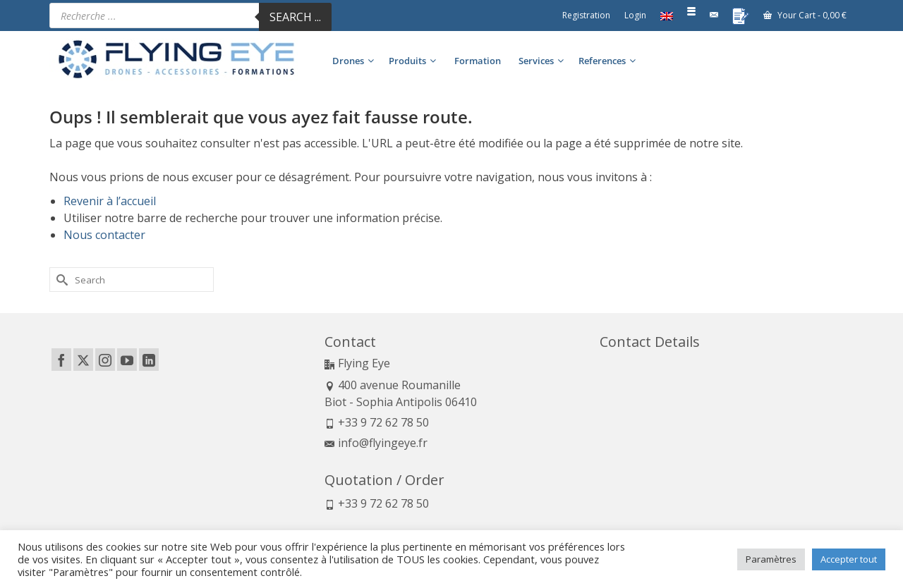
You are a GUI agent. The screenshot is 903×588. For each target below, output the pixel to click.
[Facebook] (61, 360)
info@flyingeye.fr (376, 443)
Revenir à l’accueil (110, 201)
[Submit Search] (60, 280)
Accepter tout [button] (849, 559)
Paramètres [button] (771, 559)
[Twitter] (83, 360)
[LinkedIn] (149, 360)
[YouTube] (127, 360)
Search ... (295, 17)
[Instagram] (105, 360)
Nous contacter (104, 235)
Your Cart (805, 15)
